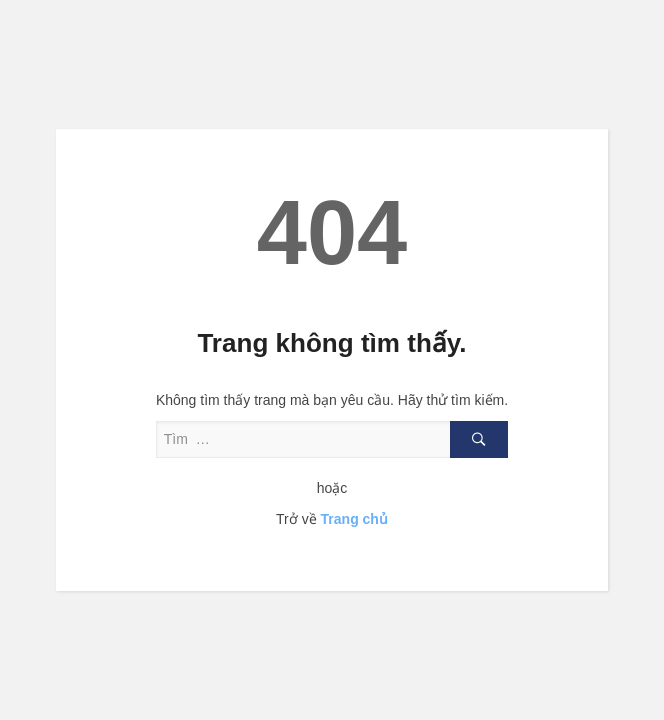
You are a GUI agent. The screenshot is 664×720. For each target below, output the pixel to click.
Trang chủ (354, 519)
